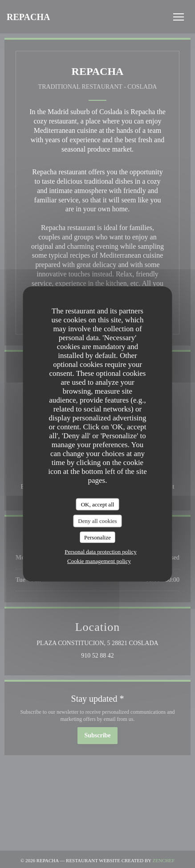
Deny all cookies (97, 521)
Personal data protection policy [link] (100, 552)
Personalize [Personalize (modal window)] (97, 537)
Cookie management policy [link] (99, 561)
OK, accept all (98, 504)
